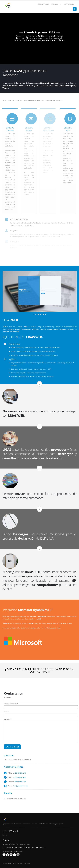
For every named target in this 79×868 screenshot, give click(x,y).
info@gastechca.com (20, 786)
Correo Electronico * (11, 704)
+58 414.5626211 (20, 773)
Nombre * (7, 698)
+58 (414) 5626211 (69, 4)
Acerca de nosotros (43, 4)
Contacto (55, 4)
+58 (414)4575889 (28, 848)
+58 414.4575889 (20, 777)
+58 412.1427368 (20, 782)
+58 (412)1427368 (40, 848)
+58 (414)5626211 (17, 848)
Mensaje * (8, 719)
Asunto (6, 712)
